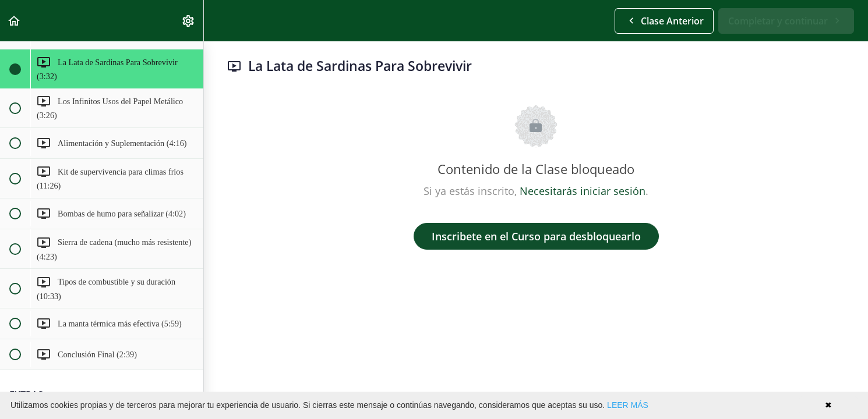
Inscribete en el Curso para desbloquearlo (536, 236)
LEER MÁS (628, 405)
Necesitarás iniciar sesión (583, 191)
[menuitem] (189, 21)
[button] (15, 21)
